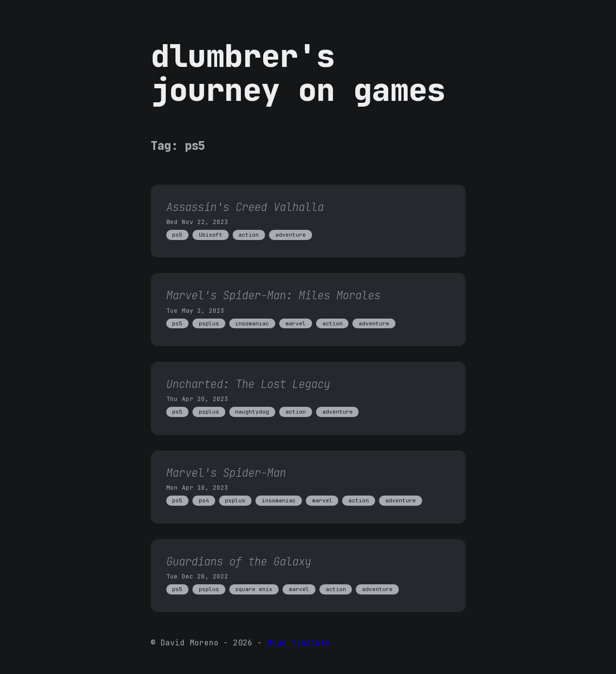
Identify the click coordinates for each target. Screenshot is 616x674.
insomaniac (252, 323)
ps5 (177, 235)
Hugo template (299, 643)
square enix (254, 589)
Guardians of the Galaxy (239, 562)
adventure (291, 235)
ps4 (204, 500)
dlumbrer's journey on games (298, 73)
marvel (296, 323)
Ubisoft (211, 235)
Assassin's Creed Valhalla (245, 207)
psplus (209, 323)
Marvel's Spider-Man (226, 473)
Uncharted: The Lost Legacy (248, 384)
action (249, 235)
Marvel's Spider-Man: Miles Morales (273, 295)
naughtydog (252, 412)
